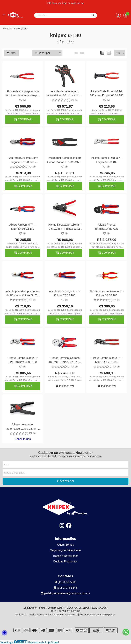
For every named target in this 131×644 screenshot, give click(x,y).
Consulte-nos (23, 439)
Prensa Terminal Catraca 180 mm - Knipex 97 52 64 (65, 360)
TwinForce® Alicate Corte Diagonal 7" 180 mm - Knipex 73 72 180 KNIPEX (23, 160)
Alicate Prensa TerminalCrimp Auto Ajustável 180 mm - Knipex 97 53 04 (107, 227)
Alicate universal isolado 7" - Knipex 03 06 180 (107, 293)
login (65, 3)
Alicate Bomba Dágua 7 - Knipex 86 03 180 (107, 160)
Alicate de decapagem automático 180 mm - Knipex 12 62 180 (65, 94)
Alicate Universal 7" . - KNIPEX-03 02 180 (23, 227)
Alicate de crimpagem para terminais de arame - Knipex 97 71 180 (23, 94)
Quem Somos (65, 545)
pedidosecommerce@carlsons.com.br (65, 593)
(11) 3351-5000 (65, 582)
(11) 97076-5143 (66, 588)
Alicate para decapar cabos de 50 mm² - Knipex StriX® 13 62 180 (23, 294)
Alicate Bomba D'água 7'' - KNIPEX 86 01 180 (107, 360)
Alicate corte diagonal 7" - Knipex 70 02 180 (65, 293)
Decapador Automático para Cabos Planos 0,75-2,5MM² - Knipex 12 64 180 (65, 160)
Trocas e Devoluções (65, 556)
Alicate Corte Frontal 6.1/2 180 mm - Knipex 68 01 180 (107, 93)
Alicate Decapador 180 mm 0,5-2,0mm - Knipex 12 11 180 (65, 227)
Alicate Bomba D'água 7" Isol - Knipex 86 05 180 (23, 360)
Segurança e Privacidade (66, 550)
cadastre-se (77, 3)
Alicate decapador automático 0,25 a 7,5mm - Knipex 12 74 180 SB (23, 427)
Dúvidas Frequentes (65, 562)
